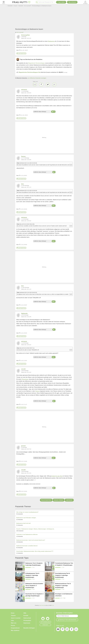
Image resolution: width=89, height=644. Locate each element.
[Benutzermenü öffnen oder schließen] (85, 2)
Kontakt (26, 616)
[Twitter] (48, 84)
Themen (13, 616)
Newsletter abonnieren (67, 620)
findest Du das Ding (57, 476)
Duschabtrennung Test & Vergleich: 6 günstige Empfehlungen (63, 575)
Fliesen (37, 391)
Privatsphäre (27, 621)
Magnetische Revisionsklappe (36, 63)
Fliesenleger (25, 379)
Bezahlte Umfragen (29, 628)
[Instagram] (67, 630)
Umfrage (69, 500)
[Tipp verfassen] (72, 2)
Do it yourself (20, 32)
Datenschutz (27, 618)
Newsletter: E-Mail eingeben (64, 613)
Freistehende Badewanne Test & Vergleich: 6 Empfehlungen (64, 564)
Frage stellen (61, 2)
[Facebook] (41, 84)
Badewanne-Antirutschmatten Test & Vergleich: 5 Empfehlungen (34, 586)
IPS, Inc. (53, 605)
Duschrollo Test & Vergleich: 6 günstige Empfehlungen (34, 595)
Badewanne (51, 41)
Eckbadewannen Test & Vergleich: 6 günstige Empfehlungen (32, 575)
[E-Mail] (35, 84)
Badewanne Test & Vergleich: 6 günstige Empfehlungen (34, 564)
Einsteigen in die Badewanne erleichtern (64, 595)
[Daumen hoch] (53, 112)
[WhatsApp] (54, 84)
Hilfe (25, 613)
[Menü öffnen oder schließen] (4, 2)
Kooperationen (15, 628)
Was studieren (15, 630)
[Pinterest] (63, 630)
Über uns (14, 623)
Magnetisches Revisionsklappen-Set (30, 72)
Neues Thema (59, 500)
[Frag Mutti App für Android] (48, 619)
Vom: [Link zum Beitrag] (18, 50)
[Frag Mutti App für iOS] (43, 619)
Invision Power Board (42, 605)
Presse (13, 625)
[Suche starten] (37, 2)
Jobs (12, 621)
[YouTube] (58, 630)
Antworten (21, 53)
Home (13, 613)
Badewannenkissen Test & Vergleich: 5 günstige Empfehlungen (63, 586)
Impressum (27, 623)
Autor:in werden (16, 618)
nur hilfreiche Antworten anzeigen (37, 78)
